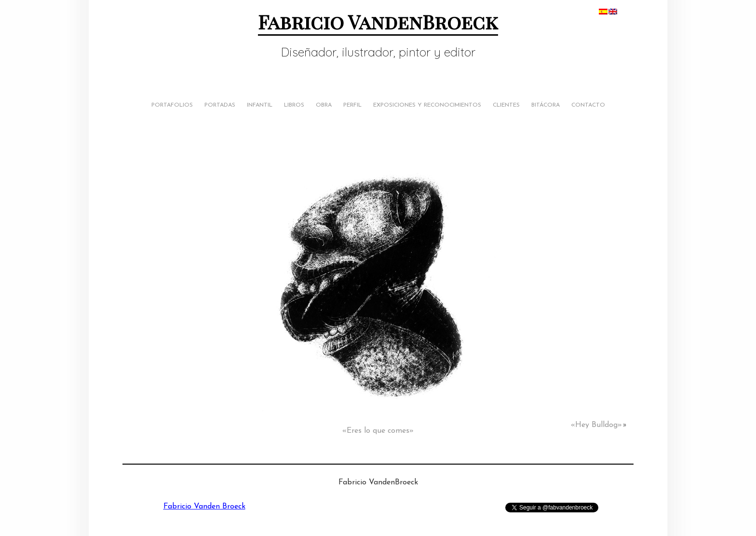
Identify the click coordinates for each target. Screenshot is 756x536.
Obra (324, 105)
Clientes (506, 105)
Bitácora (546, 105)
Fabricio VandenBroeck (378, 21)
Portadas (220, 105)
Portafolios (172, 105)
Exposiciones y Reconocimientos (427, 105)
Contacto (588, 105)
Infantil (260, 105)
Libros (294, 105)
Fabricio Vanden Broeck (204, 507)
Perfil (352, 105)
